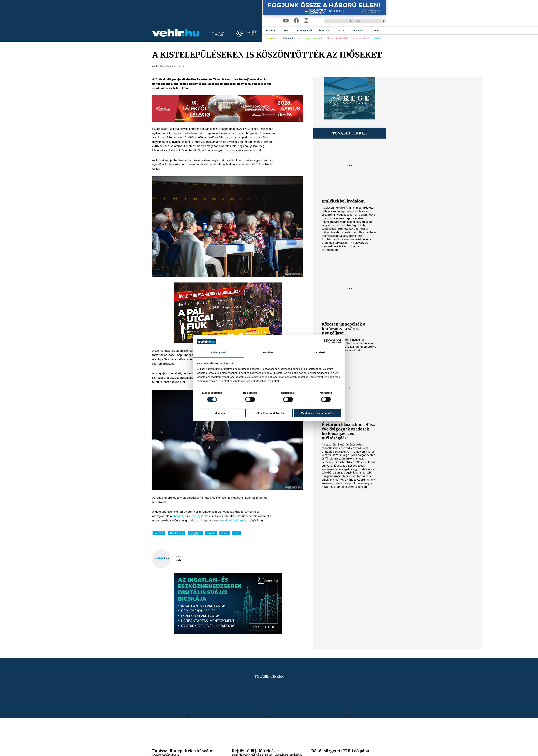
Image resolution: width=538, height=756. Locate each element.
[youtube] (286, 21)
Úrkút (224, 533)
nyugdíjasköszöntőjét (233, 520)
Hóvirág (196, 516)
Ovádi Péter (177, 533)
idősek (211, 533)
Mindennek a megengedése (317, 413)
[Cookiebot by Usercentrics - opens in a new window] (326, 341)
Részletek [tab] (269, 352)
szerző (179, 557)
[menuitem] (271, 30)
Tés (236, 533)
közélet (159, 533)
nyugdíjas (195, 533)
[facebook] (296, 21)
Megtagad (220, 413)
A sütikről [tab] (320, 352)
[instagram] (306, 21)
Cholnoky (179, 516)
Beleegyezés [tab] (218, 352)
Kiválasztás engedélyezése (269, 413)
